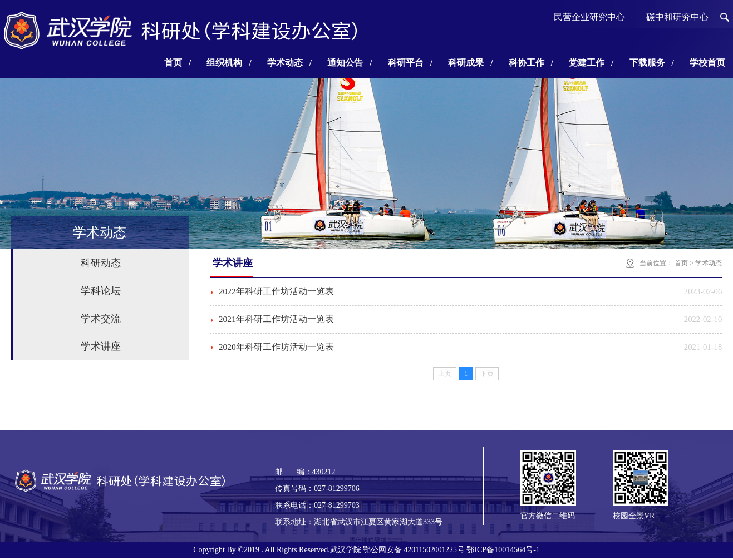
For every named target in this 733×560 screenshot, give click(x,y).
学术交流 (101, 319)
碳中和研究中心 (677, 17)
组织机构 (229, 63)
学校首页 (707, 63)
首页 (178, 63)
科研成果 (470, 63)
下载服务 (652, 63)
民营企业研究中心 (589, 17)
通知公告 (350, 63)
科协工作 (531, 63)
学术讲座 (101, 346)
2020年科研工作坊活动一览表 (277, 348)
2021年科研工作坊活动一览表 (277, 320)
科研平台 (410, 63)
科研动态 (101, 263)
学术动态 (289, 63)
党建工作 (591, 63)
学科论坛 (101, 291)
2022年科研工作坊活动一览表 (277, 292)
